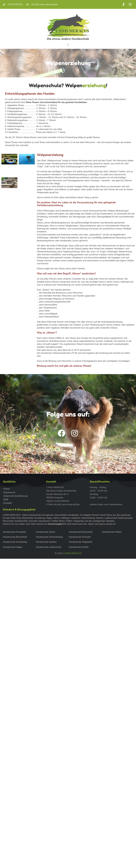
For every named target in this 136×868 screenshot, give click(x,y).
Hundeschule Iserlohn (46, 542)
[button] (68, 45)
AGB (6, 500)
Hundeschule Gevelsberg (15, 542)
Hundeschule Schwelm (80, 537)
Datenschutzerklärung (15, 496)
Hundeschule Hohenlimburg (49, 537)
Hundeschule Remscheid (81, 532)
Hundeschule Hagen (13, 547)
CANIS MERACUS (73, 553)
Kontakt (8, 503)
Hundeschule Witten (112, 532)
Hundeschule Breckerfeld (15, 537)
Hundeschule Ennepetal (14, 532)
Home (7, 489)
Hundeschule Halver (46, 532)
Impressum (9, 492)
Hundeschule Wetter (79, 547)
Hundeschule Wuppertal (80, 542)
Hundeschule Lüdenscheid (48, 547)
